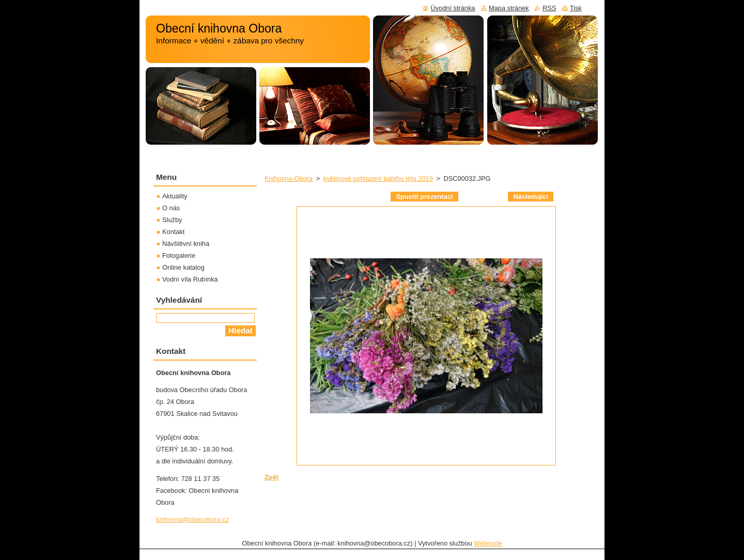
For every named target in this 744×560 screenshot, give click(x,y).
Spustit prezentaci (424, 197)
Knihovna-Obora (289, 178)
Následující (531, 197)
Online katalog (183, 267)
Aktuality (175, 196)
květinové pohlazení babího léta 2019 (378, 178)
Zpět (272, 477)
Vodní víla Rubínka (190, 279)
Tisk (576, 8)
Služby (172, 220)
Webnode (488, 543)
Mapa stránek (509, 8)
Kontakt (173, 232)
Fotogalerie (179, 255)
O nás (171, 208)
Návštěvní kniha (186, 244)
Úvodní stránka (453, 8)
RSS (549, 8)
